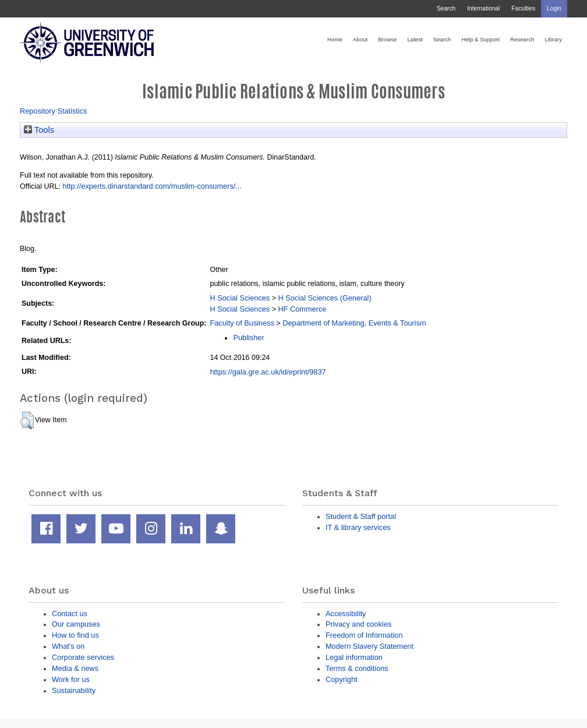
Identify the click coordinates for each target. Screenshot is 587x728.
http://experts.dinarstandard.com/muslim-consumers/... (152, 186)
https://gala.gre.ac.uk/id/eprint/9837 (268, 372)
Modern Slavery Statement (369, 646)
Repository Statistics (54, 111)
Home (335, 39)
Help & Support (480, 39)
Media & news (75, 668)
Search (446, 8)
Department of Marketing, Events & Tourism (354, 323)
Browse (387, 39)
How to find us (75, 635)
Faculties (523, 8)
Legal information (354, 657)
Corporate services (83, 657)
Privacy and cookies (358, 624)
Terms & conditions (357, 668)
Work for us (71, 679)
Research (522, 39)
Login (554, 8)
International (483, 8)
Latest (415, 39)
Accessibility (346, 614)
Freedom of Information (364, 635)
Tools (39, 130)
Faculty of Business (242, 323)
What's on (68, 646)
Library (553, 39)
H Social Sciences (240, 298)
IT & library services (358, 527)
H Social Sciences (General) (324, 298)
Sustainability (74, 690)
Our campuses (76, 624)
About (360, 39)
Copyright (342, 679)
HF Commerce (302, 309)
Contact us (70, 614)
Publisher (248, 338)
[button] (27, 420)
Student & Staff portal (361, 516)
